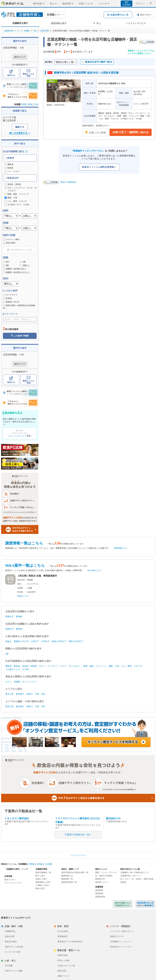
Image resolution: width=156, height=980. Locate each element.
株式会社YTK (113, 818)
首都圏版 (23, 864)
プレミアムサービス (18, 436)
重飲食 (9, 164)
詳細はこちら (23, 596)
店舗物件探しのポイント (131, 876)
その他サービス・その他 (17, 669)
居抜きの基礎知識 (68, 182)
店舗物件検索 (41, 869)
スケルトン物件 (11, 239)
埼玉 (43, 694)
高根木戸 (10, 616)
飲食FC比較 (63, 955)
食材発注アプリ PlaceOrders (70, 942)
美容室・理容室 (30, 666)
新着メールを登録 (29, 73)
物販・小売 (114, 666)
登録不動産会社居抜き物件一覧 (75, 872)
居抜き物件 (9, 243)
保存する (11, 73)
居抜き (9, 641)
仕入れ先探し (63, 931)
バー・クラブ (12, 171)
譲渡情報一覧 (67, 879)
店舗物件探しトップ (12, 31)
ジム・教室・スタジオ (132, 666)
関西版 (32, 864)
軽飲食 (9, 168)
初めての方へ (10, 880)
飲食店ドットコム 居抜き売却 (145, 904)
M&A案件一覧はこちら (25, 565)
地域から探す (41, 879)
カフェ (9, 682)
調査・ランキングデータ (106, 872)
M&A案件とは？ (95, 570)
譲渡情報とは (67, 876)
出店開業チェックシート (121, 942)
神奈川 (30, 694)
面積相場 (99, 893)
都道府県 (21, 580)
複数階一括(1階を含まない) (16, 272)
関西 (24, 104)
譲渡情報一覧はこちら (24, 543)
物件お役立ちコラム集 (130, 869)
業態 (19, 584)
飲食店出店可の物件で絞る (97, 62)
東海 (30, 104)
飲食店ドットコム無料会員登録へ (99, 167)
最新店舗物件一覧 (43, 872)
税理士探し (62, 971)
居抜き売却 (10, 936)
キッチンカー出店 (13, 952)
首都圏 (26, 31)
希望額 (20, 592)
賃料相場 (99, 890)
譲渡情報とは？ (121, 548)
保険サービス (63, 976)
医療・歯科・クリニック (95, 666)
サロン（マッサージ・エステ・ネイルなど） (60, 666)
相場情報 (99, 887)
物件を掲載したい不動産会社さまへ (123, 904)
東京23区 (10, 694)
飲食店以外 (12, 178)
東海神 (19, 616)
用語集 (123, 882)
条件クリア (20, 57)
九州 (36, 104)
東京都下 (20, 694)
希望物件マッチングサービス (88, 151)
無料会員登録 (127, 3)
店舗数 (20, 588)
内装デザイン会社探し (15, 947)
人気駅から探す (42, 885)
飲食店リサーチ (117, 936)
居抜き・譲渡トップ (70, 869)
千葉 (35, 31)
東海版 (40, 864)
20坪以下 (45, 641)
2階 (6, 265)
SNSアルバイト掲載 (14, 971)
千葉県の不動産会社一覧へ (78, 835)
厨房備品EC (63, 936)
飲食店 (9, 158)
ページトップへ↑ (78, 855)
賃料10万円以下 (59, 641)
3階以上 (25, 265)
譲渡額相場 (100, 897)
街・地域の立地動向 (104, 876)
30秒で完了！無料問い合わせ (130, 132)
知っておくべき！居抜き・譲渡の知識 (137, 879)
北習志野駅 (45, 31)
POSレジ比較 (63, 960)
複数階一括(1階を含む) (14, 269)
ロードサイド (10, 295)
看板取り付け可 (11, 302)
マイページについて (13, 883)
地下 (6, 262)
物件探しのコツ (102, 882)
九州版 (48, 864)
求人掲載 (9, 966)
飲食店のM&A (11, 942)
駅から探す (40, 876)
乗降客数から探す (43, 882)
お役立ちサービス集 (66, 966)
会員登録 (8, 876)
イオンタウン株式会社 (17, 818)
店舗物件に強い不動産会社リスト (135, 872)
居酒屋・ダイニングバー (25, 682)
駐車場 (7, 298)
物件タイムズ (101, 869)
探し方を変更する (20, 133)
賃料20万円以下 (76, 641)
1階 (23, 262)
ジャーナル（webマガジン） (123, 931)
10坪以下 (35, 641)
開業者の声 (100, 879)
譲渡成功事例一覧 (69, 882)
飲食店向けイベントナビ (121, 947)
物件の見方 (40, 888)
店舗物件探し (11, 931)
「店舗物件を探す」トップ (16, 869)
